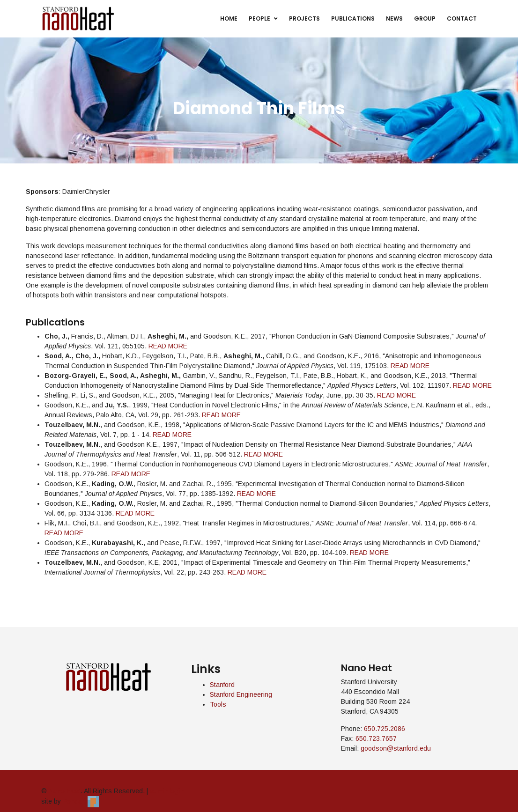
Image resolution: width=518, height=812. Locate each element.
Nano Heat (65, 791)
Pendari (81, 801)
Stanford (222, 685)
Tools (218, 704)
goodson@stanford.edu (396, 748)
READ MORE (168, 346)
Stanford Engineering (241, 694)
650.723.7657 (376, 738)
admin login (167, 791)
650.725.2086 (385, 729)
